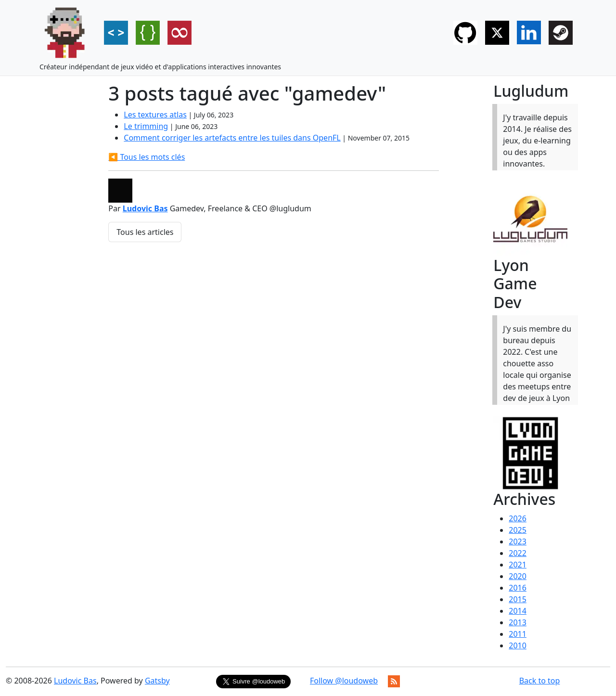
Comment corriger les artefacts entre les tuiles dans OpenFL (232, 138)
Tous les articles (145, 232)
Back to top (540, 681)
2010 (518, 645)
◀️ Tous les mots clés (147, 157)
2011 (518, 634)
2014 (518, 611)
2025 (518, 530)
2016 (518, 588)
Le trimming (146, 126)
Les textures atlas (155, 115)
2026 (518, 518)
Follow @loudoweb (344, 681)
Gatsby (157, 681)
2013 (518, 622)
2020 (518, 576)
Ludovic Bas (145, 208)
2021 (518, 565)
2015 (518, 599)
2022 (518, 553)
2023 (518, 541)
